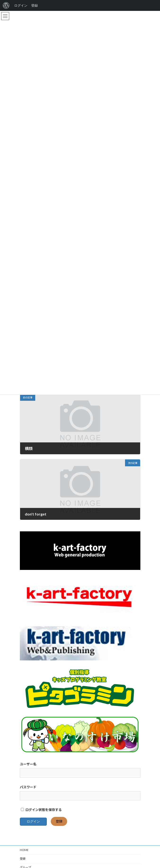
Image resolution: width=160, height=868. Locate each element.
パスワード (28, 793)
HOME (24, 856)
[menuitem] (6, 5)
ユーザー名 (28, 770)
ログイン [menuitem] (21, 5)
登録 (59, 827)
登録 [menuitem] (35, 5)
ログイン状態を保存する (41, 815)
